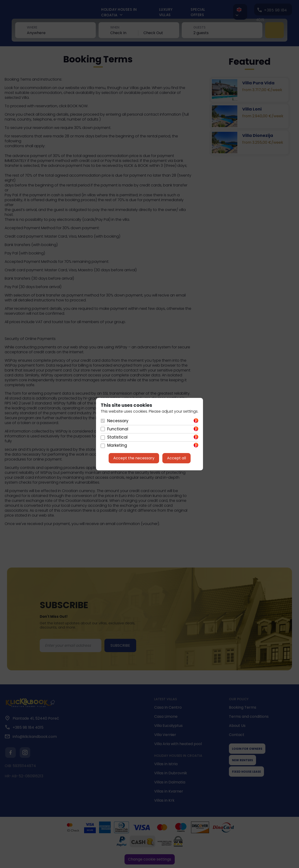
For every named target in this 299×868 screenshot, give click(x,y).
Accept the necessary (134, 458)
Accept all (176, 458)
